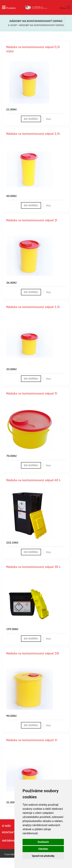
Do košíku (31, 119)
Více (48, 119)
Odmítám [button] (43, 849)
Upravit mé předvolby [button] (43, 856)
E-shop (12, 25)
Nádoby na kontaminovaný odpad (42, 25)
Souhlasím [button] (43, 842)
